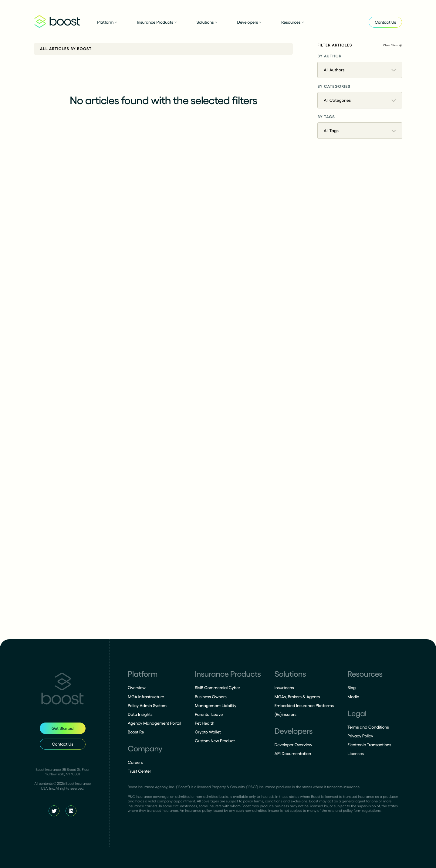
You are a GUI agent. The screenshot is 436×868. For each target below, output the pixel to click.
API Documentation (293, 754)
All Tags (360, 131)
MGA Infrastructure (146, 697)
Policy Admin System (147, 706)
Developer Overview (294, 745)
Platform (107, 22)
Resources (292, 22)
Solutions (207, 22)
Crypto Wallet (208, 732)
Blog (352, 688)
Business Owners (211, 697)
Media (353, 697)
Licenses (356, 754)
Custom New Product (215, 741)
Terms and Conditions (368, 727)
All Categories (360, 100)
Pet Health (205, 723)
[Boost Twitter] (54, 811)
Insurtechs (284, 688)
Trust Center (139, 771)
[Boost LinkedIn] (71, 811)
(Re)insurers (286, 714)
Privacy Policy (360, 736)
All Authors (360, 70)
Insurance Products (157, 22)
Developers (249, 22)
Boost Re (136, 732)
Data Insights (140, 714)
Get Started (63, 728)
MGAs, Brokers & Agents (297, 697)
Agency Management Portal (154, 723)
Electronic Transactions (369, 745)
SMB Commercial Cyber (218, 688)
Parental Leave (209, 714)
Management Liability (216, 706)
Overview (137, 688)
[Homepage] (63, 690)
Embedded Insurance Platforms (304, 706)
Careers (135, 762)
